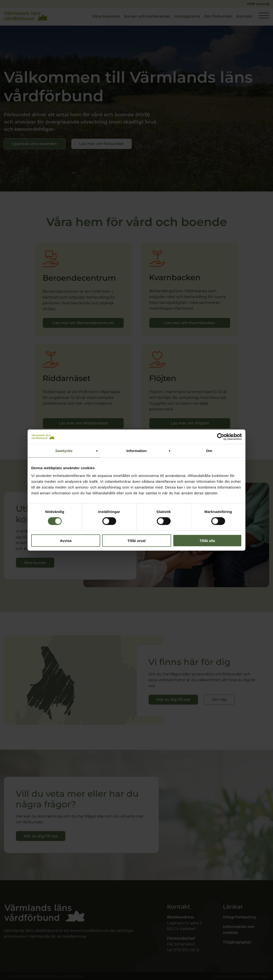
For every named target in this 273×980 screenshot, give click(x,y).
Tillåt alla (207, 540)
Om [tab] (209, 451)
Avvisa (66, 540)
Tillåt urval (137, 540)
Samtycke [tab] (64, 451)
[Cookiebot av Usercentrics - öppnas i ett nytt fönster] (221, 437)
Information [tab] (136, 451)
